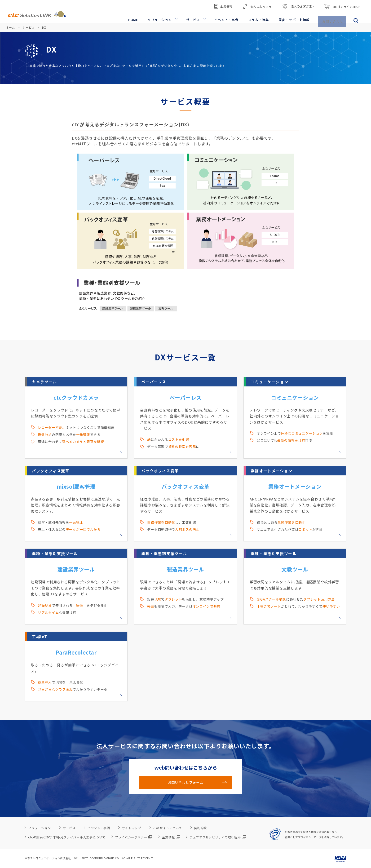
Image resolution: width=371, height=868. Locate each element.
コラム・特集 (261, 17)
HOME (141, 17)
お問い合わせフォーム (185, 782)
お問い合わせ (333, 17)
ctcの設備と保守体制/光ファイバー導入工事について (67, 837)
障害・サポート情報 (295, 17)
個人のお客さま (257, 5)
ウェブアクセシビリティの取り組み (218, 837)
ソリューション (166, 17)
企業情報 (223, 5)
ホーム (10, 27)
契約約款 (201, 828)
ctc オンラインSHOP (342, 5)
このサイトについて (168, 828)
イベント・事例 (230, 17)
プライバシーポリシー (134, 837)
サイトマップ (132, 828)
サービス (198, 17)
